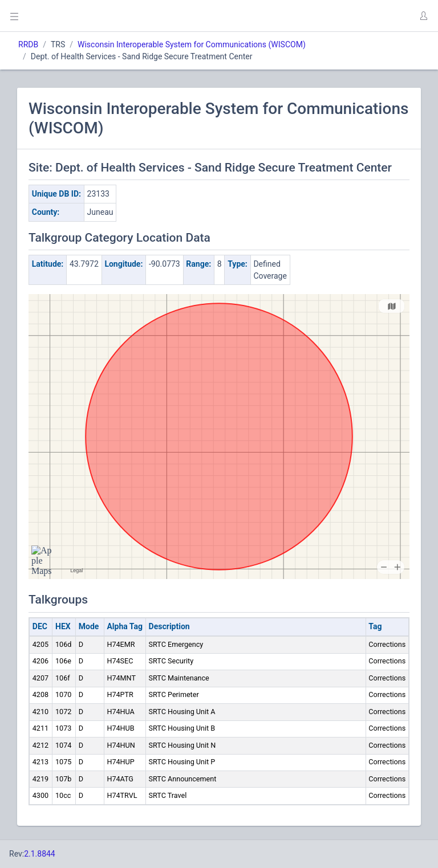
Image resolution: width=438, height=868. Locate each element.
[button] (423, 16)
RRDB (28, 44)
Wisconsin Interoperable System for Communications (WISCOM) (192, 44)
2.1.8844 (40, 854)
